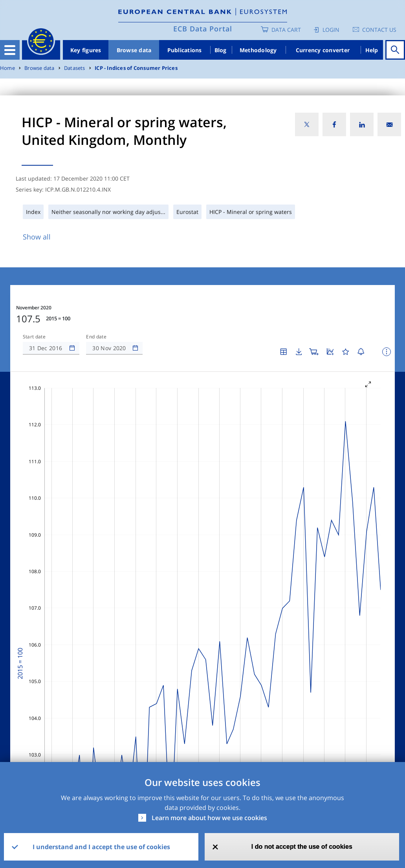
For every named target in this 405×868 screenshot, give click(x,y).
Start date (34, 337)
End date (96, 337)
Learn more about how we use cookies (209, 818)
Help (372, 50)
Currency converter (323, 50)
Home (7, 68)
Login (331, 30)
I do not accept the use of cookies (302, 847)
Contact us (379, 30)
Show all (37, 237)
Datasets (75, 68)
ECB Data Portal (203, 29)
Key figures (86, 50)
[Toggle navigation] (10, 50)
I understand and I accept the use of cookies (101, 847)
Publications (185, 50)
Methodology (258, 50)
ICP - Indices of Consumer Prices (136, 68)
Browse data (134, 50)
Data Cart (286, 30)
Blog (221, 50)
